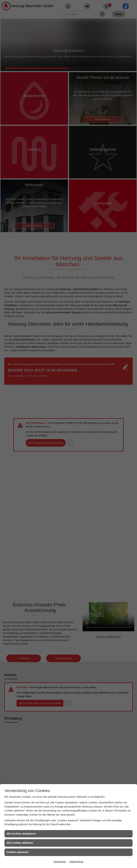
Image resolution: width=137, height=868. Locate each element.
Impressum (60, 862)
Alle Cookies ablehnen (20, 843)
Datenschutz (77, 862)
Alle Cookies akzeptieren (21, 834)
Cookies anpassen (17, 852)
